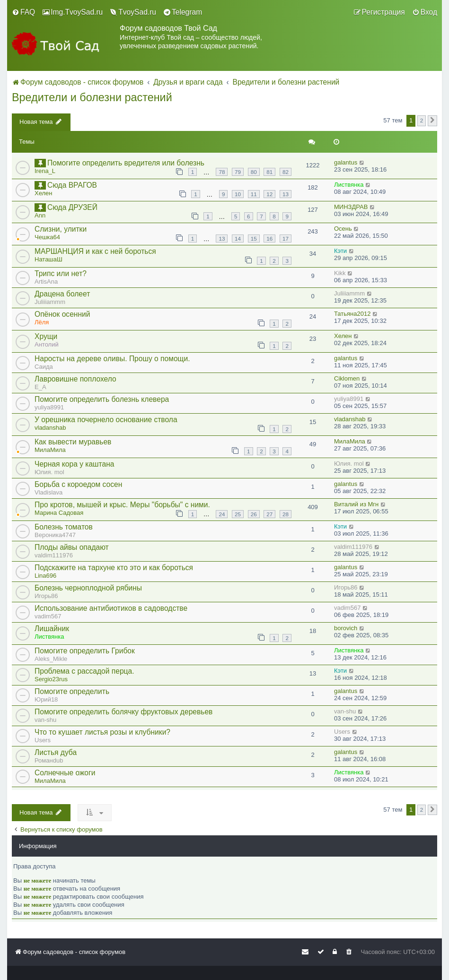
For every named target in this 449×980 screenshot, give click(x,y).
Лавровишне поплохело (75, 379)
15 (254, 238)
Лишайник (52, 629)
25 (238, 514)
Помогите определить (72, 691)
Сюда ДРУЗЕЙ (72, 207)
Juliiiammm (50, 302)
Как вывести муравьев (73, 442)
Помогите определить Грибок (85, 651)
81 (269, 172)
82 (286, 172)
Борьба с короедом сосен (78, 484)
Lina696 (45, 576)
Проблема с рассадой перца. (84, 671)
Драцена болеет (62, 294)
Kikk (340, 273)
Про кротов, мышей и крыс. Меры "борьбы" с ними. (122, 505)
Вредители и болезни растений (92, 97)
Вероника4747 (55, 535)
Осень (343, 229)
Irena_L (45, 171)
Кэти (340, 251)
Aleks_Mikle (51, 659)
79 (238, 172)
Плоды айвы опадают (72, 547)
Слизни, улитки (61, 229)
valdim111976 (54, 555)
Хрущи (46, 336)
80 (254, 172)
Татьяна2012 (352, 314)
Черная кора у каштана (75, 464)
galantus (346, 162)
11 (254, 194)
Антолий (47, 344)
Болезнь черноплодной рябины (88, 588)
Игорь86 (46, 596)
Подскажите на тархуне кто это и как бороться (114, 568)
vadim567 (48, 616)
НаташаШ (48, 259)
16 (269, 238)
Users (43, 740)
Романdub (49, 760)
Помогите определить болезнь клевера (102, 399)
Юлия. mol (49, 472)
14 (238, 238)
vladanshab (50, 428)
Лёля (42, 322)
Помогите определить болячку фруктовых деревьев (123, 712)
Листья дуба (56, 752)
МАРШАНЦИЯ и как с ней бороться (95, 251)
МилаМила (50, 450)
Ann (40, 215)
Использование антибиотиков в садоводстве (111, 608)
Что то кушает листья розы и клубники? (102, 732)
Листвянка (349, 185)
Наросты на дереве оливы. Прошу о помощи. (112, 359)
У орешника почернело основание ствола (106, 420)
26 (254, 514)
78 (222, 172)
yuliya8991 (49, 407)
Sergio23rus (51, 679)
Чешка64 (47, 237)
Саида (44, 367)
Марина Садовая (59, 513)
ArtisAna (46, 282)
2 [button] (422, 120)
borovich (346, 628)
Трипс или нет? (61, 273)
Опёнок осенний (62, 314)
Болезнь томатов (64, 527)
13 (286, 194)
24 (222, 514)
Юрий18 (46, 699)
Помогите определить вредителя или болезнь (126, 163)
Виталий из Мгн (356, 504)
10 (238, 194)
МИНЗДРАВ (351, 207)
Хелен (43, 193)
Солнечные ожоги (65, 773)
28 (286, 514)
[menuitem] (23, 12)
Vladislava (48, 492)
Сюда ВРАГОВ (72, 185)
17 (286, 238)
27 (269, 514)
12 (269, 194)
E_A (40, 387)
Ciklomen (347, 378)
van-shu (45, 720)
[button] (432, 121)
